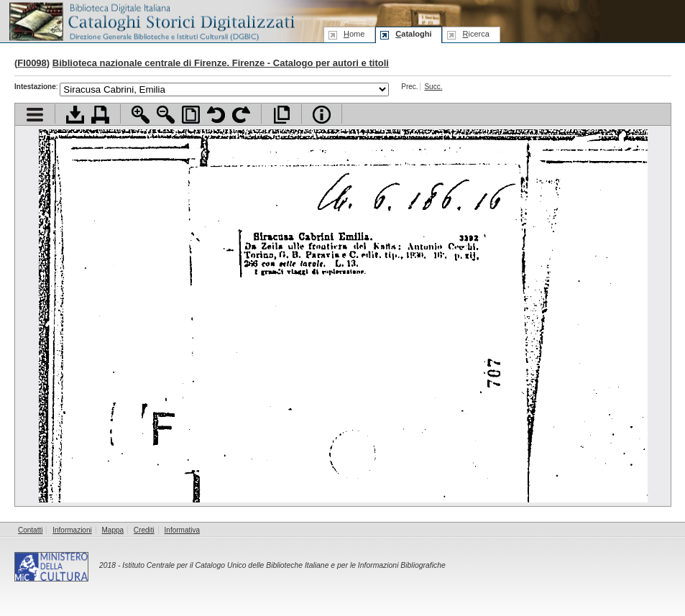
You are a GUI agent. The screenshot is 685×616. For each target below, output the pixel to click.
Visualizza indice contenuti (35, 115)
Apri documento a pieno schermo (281, 115)
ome (354, 34)
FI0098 (32, 63)
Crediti (144, 530)
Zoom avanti (141, 115)
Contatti (30, 530)
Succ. (433, 87)
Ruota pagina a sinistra (216, 115)
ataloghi (413, 34)
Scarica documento (75, 115)
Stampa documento (100, 115)
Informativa (182, 530)
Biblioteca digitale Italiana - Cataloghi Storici (151, 20)
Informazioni (72, 530)
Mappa (113, 530)
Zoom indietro (166, 115)
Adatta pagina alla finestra (191, 115)
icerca (475, 34)
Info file (322, 115)
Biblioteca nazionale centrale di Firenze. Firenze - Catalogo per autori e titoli (221, 63)
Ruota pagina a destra (241, 115)
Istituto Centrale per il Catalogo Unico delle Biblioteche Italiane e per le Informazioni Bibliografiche (284, 565)
